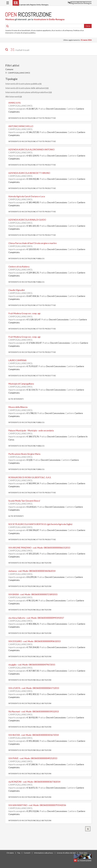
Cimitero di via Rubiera (19, 267)
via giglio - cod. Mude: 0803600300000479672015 (32, 665)
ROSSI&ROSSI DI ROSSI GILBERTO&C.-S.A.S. (30, 477)
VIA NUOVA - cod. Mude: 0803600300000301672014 (33, 735)
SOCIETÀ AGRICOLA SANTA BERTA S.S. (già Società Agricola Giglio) (40, 524)
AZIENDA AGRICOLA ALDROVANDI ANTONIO (31, 149)
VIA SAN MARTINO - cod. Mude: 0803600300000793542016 (37, 805)
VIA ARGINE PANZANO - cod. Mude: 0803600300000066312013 (39, 548)
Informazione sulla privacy (44, 853)
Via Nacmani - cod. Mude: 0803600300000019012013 (34, 711)
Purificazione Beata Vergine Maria (24, 454)
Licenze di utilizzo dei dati (66, 853)
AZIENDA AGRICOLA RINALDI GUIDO (27, 220)
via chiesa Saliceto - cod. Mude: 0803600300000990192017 (36, 618)
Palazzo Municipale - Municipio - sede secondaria (31, 430)
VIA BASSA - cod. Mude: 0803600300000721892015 (33, 594)
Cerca (88, 26)
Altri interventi (12, 97)
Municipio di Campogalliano (21, 384)
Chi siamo (10, 853)
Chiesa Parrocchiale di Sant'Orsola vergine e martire (33, 243)
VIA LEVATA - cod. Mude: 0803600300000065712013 (34, 688)
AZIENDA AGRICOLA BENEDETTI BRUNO (29, 173)
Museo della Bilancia (18, 407)
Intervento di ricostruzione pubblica (22, 84)
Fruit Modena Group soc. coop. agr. (25, 313)
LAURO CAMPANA (17, 360)
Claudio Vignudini (17, 290)
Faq (19, 853)
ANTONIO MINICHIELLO (21, 126)
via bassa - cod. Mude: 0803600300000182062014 (32, 571)
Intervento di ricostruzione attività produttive (27, 92)
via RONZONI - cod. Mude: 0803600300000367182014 (34, 782)
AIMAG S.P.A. (15, 103)
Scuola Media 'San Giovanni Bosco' (24, 501)
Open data (83, 853)
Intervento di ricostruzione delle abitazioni (25, 88)
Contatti (27, 853)
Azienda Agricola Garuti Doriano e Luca (27, 196)
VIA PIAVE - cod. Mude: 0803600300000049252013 (33, 758)
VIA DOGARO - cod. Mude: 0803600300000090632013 (34, 641)
